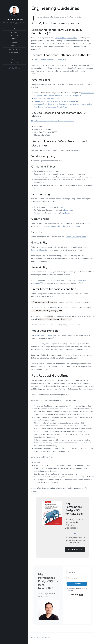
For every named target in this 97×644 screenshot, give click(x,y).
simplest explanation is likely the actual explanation (60, 226)
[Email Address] (77, 578)
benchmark (69, 210)
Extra (14, 56)
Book (14, 39)
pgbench (67, 212)
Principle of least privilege (76, 236)
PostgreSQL (14, 53)
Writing (14, 46)
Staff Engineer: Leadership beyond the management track (56, 101)
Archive (14, 59)
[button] (48, 609)
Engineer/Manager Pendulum (66, 37)
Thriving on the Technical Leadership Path (50, 59)
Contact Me (14, 63)
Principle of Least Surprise (41, 249)
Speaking (14, 42)
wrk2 (62, 207)
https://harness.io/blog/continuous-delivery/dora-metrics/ (53, 120)
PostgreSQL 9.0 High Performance (47, 98)
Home (14, 29)
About (14, 32)
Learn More (75, 549)
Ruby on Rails (14, 49)
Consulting (14, 36)
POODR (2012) (75, 95)
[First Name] (77, 572)
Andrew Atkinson (14, 20)
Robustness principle (43, 335)
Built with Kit (77, 594)
